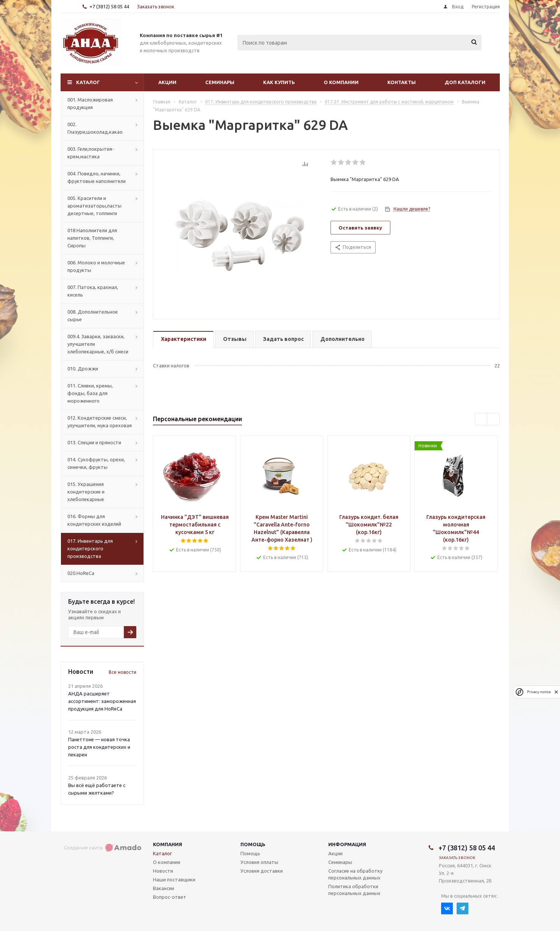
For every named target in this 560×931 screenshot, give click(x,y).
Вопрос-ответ (170, 897)
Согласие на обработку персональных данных (355, 874)
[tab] (183, 340)
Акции (167, 82)
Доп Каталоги (465, 82)
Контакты (402, 82)
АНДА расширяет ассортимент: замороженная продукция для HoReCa (102, 701)
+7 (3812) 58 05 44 (109, 6)
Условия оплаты (259, 862)
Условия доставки (262, 871)
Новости (163, 871)
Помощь (253, 844)
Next (494, 419)
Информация (347, 844)
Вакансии (164, 888)
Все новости (122, 672)
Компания (168, 844)
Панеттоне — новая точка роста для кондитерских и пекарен (99, 747)
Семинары (220, 82)
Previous (481, 419)
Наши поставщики (174, 879)
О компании (341, 82)
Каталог (88, 82)
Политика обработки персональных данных (354, 890)
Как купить (279, 82)
